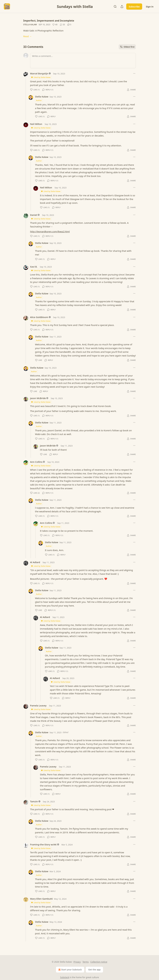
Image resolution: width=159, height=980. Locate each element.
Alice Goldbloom (39, 317)
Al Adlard (35, 562)
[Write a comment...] (83, 61)
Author (39, 100)
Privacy (77, 962)
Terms (85, 962)
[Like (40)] (55, 25)
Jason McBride (38, 398)
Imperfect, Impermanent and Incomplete (49, 21)
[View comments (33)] (62, 25)
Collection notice (99, 962)
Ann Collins (36, 462)
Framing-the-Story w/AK (43, 844)
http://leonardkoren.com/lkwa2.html (50, 231)
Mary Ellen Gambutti (41, 899)
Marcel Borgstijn (39, 73)
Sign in (150, 7)
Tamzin (34, 801)
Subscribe (134, 7)
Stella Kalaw (30, 25)
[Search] (115, 7)
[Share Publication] (122, 7)
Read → (28, 36)
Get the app (94, 970)
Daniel (34, 215)
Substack (65, 977)
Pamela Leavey (38, 705)
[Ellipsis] (134, 73)
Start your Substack (70, 970)
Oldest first (127, 47)
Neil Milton (36, 124)
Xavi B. (34, 267)
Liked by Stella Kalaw (41, 77)
